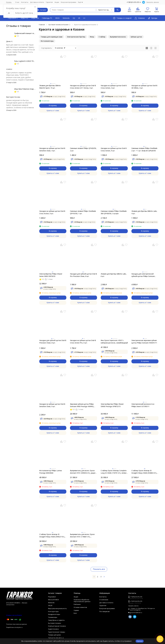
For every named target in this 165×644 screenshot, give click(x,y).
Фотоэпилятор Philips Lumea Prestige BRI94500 (51, 472)
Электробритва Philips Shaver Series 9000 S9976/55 (51, 275)
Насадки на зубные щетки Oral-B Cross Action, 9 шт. (114, 149)
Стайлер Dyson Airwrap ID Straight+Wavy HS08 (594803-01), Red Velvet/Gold (144, 472)
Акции (57, 2)
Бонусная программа (69, 2)
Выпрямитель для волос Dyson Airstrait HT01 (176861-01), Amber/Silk (82, 536)
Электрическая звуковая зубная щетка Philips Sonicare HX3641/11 (144, 342)
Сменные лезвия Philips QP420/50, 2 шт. (83, 149)
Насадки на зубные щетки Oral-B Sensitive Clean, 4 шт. (52, 149)
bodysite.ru (19, 627)
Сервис (76, 610)
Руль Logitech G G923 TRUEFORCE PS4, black (31, 61)
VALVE (50, 605)
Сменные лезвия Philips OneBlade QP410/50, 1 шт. (83, 212)
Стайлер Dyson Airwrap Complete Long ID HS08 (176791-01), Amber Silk (114, 472)
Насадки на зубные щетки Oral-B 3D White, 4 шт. (144, 87)
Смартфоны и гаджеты (56, 620)
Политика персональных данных (17, 624)
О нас (17, 2)
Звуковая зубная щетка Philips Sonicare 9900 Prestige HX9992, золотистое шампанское (82, 405)
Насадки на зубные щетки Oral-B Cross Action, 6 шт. (52, 212)
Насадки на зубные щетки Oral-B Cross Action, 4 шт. (114, 87)
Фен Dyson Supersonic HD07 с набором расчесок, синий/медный (114, 342)
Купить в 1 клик (53, 111)
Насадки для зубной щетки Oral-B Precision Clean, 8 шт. (53, 342)
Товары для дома (54, 635)
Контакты (25, 2)
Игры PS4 (35, 18)
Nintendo (66, 18)
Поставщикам (104, 611)
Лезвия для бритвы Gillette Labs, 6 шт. (114, 275)
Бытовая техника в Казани (58, 25)
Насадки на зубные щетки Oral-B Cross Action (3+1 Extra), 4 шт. (83, 87)
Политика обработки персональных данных (82, 601)
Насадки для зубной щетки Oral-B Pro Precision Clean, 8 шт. (83, 275)
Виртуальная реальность (57, 608)
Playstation (52, 597)
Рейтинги (77, 604)
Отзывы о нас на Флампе (14, 615)
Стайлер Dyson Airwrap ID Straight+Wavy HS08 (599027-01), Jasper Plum (52, 536)
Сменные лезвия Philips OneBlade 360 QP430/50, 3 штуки (114, 212)
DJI (74, 18)
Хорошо (140, 641)
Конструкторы (53, 611)
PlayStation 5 (13, 18)
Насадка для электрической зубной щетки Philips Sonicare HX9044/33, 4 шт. (143, 275)
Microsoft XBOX (54, 600)
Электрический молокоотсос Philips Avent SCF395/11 (143, 405)
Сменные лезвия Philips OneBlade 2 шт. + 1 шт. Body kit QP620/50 (144, 149)
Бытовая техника (55, 623)
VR (79, 18)
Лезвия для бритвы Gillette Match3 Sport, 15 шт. (50, 87)
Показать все (99, 569)
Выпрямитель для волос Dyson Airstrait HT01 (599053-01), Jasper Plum (83, 472)
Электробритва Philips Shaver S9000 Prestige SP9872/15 (112, 405)
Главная (42, 25)
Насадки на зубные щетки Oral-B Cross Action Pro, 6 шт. (83, 342)
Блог (75, 613)
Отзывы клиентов (80, 607)
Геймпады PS (47, 18)
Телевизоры (53, 617)
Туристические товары (57, 632)
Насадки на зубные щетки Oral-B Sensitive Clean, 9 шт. (52, 405)
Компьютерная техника (57, 626)
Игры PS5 (24, 18)
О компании (104, 600)
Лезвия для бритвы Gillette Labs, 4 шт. (144, 212)
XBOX (57, 18)
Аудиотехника (53, 629)
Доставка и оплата (37, 2)
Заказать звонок (153, 2)
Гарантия (49, 2)
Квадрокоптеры (54, 614)
